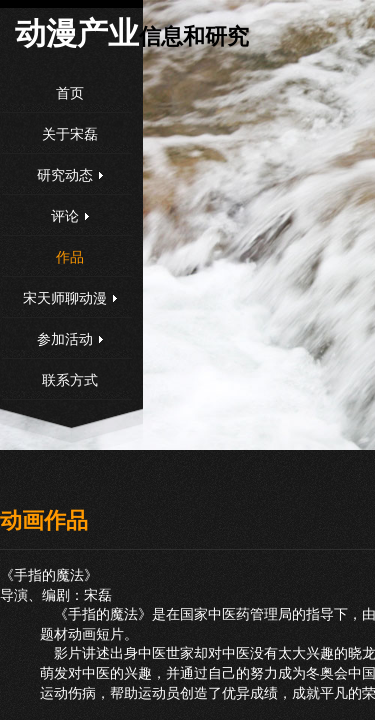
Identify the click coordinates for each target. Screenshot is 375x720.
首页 (70, 93)
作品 (70, 257)
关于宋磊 (70, 134)
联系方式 (70, 380)
